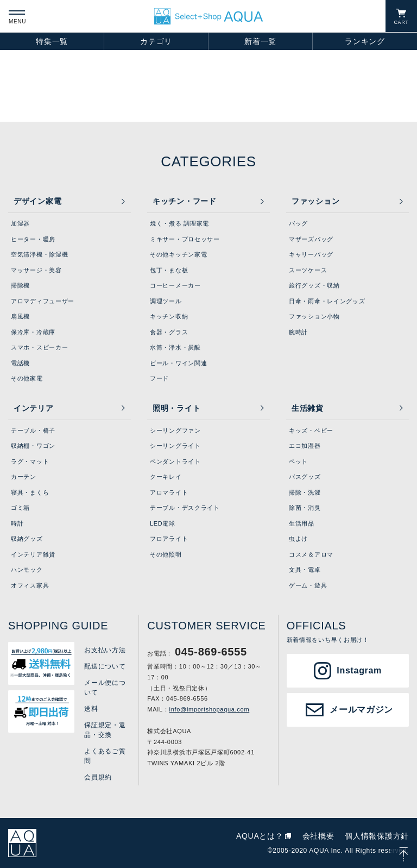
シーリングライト (175, 446)
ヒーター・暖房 (33, 239)
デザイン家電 (37, 201)
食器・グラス (169, 332)
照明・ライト (176, 408)
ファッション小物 (314, 316)
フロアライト (169, 539)
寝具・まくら (30, 492)
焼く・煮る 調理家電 (179, 223)
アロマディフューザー (43, 301)
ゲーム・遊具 (308, 585)
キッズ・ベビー (311, 430)
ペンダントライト (175, 461)
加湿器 (20, 223)
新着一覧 (260, 41)
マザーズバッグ (311, 239)
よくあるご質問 (105, 756)
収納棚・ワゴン (33, 446)
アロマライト (169, 492)
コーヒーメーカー (175, 285)
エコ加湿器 (305, 446)
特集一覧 (52, 41)
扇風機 (20, 316)
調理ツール (166, 301)
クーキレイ (166, 477)
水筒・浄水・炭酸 (175, 347)
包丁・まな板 (169, 270)
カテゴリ (156, 41)
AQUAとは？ (260, 836)
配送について (105, 666)
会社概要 (318, 836)
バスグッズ (305, 477)
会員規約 (98, 777)
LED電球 (163, 523)
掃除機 (20, 285)
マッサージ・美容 (36, 270)
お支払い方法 (105, 650)
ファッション (315, 201)
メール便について (105, 688)
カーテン (24, 477)
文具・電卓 (305, 570)
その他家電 (27, 378)
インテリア (34, 408)
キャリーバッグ (311, 254)
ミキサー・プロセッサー (185, 239)
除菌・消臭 (305, 508)
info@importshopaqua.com (210, 709)
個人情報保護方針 (377, 836)
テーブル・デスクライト (185, 508)
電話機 (20, 363)
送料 (91, 709)
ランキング (365, 41)
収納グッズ (27, 539)
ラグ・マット (30, 461)
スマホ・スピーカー (39, 347)
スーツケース (308, 270)
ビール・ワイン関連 (178, 363)
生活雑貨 (308, 408)
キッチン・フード (185, 201)
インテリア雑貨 (33, 554)
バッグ (298, 223)
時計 (17, 523)
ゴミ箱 (20, 508)
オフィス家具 (30, 585)
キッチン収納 (169, 316)
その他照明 (166, 554)
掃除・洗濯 (305, 492)
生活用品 (302, 523)
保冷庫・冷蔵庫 (33, 332)
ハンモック (27, 570)
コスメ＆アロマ (311, 554)
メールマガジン (361, 710)
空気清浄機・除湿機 (39, 254)
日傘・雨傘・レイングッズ (327, 301)
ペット (298, 461)
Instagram (359, 670)
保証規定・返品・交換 (105, 730)
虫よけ (298, 539)
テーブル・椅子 (33, 430)
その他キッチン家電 (178, 254)
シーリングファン (175, 430)
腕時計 (298, 332)
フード (159, 378)
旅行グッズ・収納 (314, 285)
